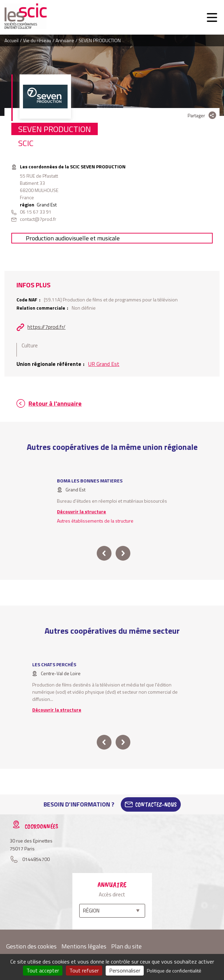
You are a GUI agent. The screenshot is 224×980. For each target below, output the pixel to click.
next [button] (123, 553)
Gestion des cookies (31, 946)
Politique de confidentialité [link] (174, 971)
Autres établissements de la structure (95, 521)
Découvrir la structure (81, 511)
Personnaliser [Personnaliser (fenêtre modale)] (125, 970)
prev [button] (104, 553)
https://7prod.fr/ (46, 327)
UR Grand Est (104, 364)
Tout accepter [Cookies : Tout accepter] (43, 970)
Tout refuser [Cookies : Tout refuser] (84, 970)
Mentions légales (84, 946)
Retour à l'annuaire (55, 403)
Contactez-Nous (156, 804)
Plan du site (126, 946)
